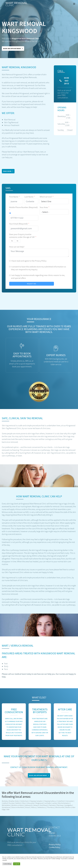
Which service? (46, 197)
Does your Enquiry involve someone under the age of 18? (22, 236)
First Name (14, 197)
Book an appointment (13, 49)
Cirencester (69, 801)
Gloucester (31, 803)
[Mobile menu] (74, 4)
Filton (24, 803)
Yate (8, 809)
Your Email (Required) (18, 224)
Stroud (27, 807)
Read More (8, 171)
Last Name (29, 197)
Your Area (44, 207)
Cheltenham (24, 801)
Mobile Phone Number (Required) (23, 207)
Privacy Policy (41, 261)
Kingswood (40, 803)
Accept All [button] (17, 864)
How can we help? (17, 247)
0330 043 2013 (64, 81)
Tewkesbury (42, 807)
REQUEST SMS (32, 284)
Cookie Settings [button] (7, 864)
